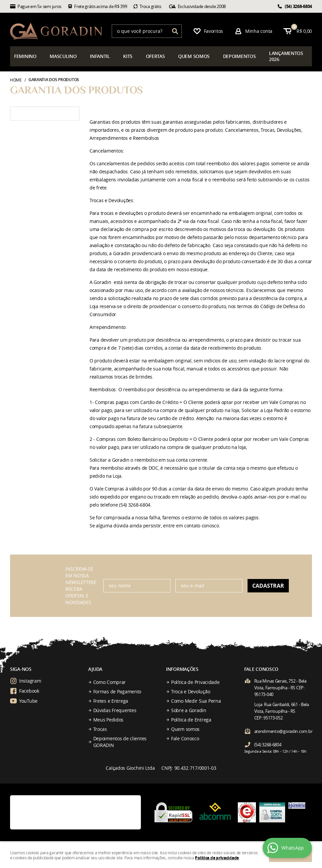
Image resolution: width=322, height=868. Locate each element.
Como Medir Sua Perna (196, 701)
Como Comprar (110, 682)
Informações (182, 669)
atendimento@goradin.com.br (283, 731)
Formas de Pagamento (117, 691)
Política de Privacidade (195, 682)
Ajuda (95, 669)
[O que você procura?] (175, 31)
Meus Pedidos (109, 720)
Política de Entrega (191, 720)
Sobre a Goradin (189, 710)
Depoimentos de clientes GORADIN (120, 742)
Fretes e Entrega (111, 701)
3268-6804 (298, 6)
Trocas (100, 729)
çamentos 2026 (286, 56)
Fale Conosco (185, 738)
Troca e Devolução (191, 691)
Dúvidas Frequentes (115, 710)
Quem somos (185, 729)
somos (194, 56)
